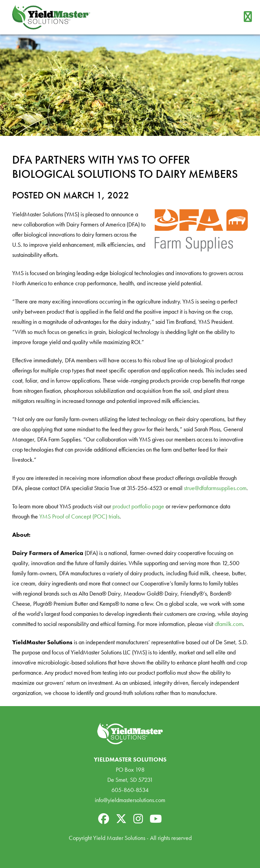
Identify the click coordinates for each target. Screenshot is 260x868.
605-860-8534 (130, 790)
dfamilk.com (229, 624)
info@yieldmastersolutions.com (130, 800)
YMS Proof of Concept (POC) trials (79, 516)
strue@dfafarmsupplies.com (215, 488)
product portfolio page (138, 506)
